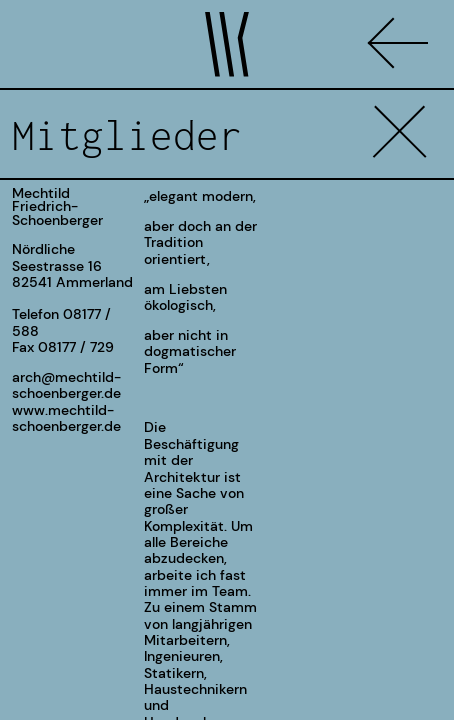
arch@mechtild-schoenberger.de (66, 385)
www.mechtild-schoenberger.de (66, 418)
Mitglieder (127, 135)
